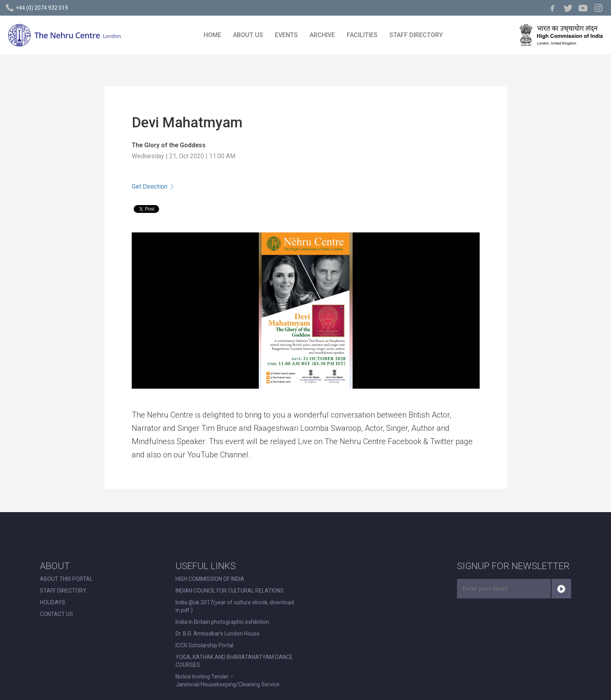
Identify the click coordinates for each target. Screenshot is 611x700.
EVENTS (286, 35)
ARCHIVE (322, 35)
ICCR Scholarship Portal (204, 645)
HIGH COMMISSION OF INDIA (210, 579)
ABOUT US (248, 35)
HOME (212, 35)
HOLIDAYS (53, 602)
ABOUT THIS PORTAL (66, 579)
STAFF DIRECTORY (416, 35)
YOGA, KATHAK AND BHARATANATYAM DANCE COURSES (234, 661)
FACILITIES (362, 35)
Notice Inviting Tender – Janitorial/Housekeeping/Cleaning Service (228, 680)
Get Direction (152, 187)
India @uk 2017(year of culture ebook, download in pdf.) (235, 606)
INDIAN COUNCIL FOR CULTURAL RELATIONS (230, 591)
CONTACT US (56, 614)
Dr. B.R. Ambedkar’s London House (218, 634)
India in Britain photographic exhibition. (223, 622)
